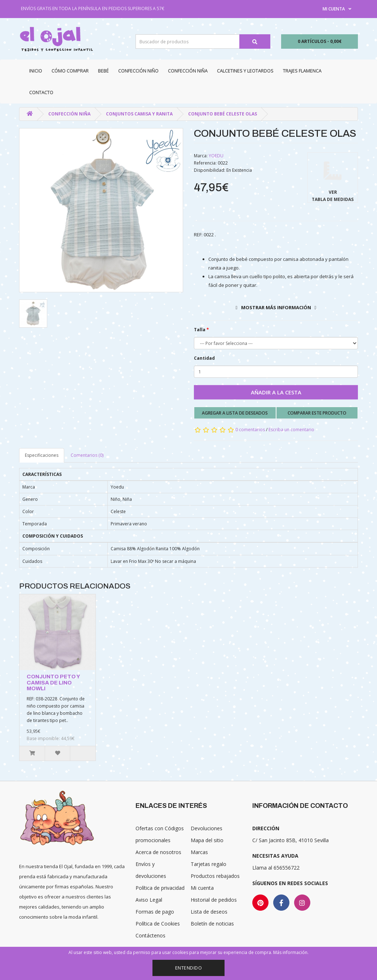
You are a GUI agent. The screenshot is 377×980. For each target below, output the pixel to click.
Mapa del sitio (207, 840)
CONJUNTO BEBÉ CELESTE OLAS (223, 114)
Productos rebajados (215, 876)
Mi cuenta (202, 888)
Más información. (291, 952)
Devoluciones (207, 828)
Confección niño (138, 71)
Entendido (189, 968)
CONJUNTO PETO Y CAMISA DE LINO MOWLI (53, 682)
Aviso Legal (149, 900)
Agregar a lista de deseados (235, 413)
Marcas (199, 852)
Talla (200, 330)
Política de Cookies (158, 924)
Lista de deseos (209, 912)
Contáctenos (150, 935)
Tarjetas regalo (209, 864)
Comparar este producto (317, 413)
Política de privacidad (160, 888)
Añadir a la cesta (276, 392)
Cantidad (204, 358)
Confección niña (188, 71)
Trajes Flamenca (302, 71)
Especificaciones (42, 455)
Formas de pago (155, 912)
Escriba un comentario (291, 430)
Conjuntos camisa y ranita (139, 114)
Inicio (36, 71)
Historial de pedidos (214, 900)
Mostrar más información (276, 307)
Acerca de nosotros (158, 852)
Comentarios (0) (87, 455)
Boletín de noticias (212, 924)
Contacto (41, 92)
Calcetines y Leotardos (245, 71)
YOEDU (216, 156)
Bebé (103, 71)
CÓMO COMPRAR (70, 71)
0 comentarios (250, 430)
